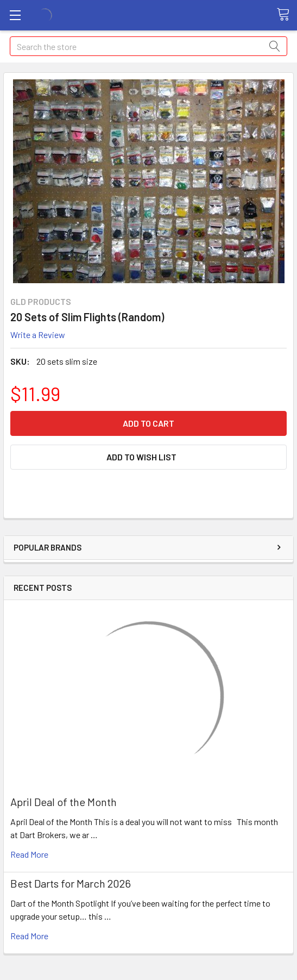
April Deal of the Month (64, 802)
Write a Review (38, 335)
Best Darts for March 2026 (71, 883)
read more (29, 854)
